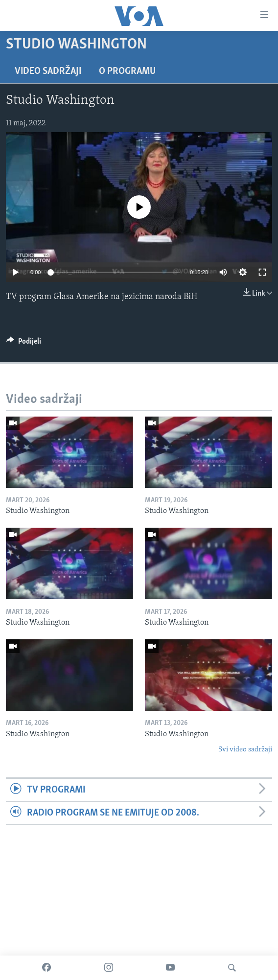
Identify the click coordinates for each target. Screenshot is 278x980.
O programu (127, 71)
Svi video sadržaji (245, 750)
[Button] (24, 344)
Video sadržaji (48, 71)
